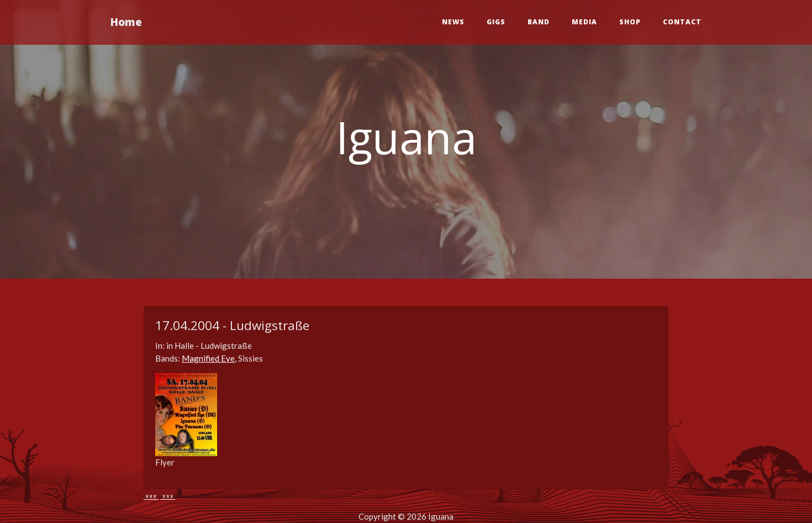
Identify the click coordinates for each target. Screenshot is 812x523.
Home (126, 22)
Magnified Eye (208, 358)
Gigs (496, 22)
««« (151, 495)
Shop (630, 22)
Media (584, 22)
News (453, 22)
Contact (682, 22)
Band (539, 22)
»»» (168, 495)
